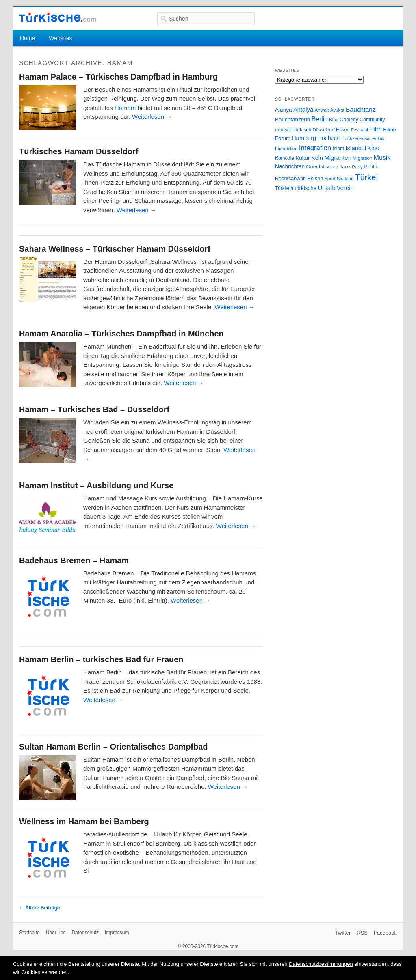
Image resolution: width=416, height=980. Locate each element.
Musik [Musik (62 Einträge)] (382, 158)
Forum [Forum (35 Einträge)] (283, 138)
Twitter (343, 933)
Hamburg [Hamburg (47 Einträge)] (304, 138)
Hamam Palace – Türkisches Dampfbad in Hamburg (118, 77)
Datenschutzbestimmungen (321, 964)
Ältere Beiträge (40, 908)
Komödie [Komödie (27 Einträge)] (285, 158)
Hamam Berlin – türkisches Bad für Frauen (101, 659)
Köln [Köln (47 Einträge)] (317, 158)
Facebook (385, 933)
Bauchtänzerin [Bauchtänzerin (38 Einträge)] (292, 120)
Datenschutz (85, 933)
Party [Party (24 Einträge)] (357, 167)
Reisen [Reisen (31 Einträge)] (315, 179)
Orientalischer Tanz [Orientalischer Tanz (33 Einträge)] (328, 167)
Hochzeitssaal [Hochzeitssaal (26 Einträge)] (356, 138)
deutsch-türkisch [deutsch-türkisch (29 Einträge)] (293, 130)
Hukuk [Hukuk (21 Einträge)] (378, 138)
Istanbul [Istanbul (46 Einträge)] (356, 148)
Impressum (117, 933)
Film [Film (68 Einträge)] (376, 129)
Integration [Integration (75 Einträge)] (315, 148)
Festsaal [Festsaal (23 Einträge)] (360, 130)
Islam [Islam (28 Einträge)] (338, 149)
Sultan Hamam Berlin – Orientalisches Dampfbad (114, 747)
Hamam (125, 108)
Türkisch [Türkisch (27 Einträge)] (284, 188)
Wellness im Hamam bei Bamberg (84, 821)
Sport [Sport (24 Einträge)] (330, 179)
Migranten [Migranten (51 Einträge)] (338, 158)
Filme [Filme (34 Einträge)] (390, 130)
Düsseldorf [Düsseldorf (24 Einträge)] (324, 130)
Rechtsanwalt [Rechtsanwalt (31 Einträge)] (290, 179)
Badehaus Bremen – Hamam (74, 560)
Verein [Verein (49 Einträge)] (345, 188)
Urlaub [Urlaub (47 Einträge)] (327, 188)
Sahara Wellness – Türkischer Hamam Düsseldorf (115, 249)
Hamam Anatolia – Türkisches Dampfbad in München (121, 334)
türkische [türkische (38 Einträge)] (305, 188)
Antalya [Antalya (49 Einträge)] (303, 110)
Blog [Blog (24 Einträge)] (334, 120)
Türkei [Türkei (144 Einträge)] (366, 177)
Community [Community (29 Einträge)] (372, 120)
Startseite (29, 933)
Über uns (56, 933)
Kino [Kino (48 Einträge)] (373, 148)
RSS (362, 933)
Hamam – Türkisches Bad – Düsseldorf (94, 409)
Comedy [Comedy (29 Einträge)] (349, 120)
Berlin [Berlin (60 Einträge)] (320, 119)
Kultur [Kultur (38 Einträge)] (302, 158)
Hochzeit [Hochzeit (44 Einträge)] (328, 138)
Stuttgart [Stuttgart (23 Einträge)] (345, 179)
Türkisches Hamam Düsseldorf (79, 151)
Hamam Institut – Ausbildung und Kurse (96, 485)
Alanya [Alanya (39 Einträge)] (284, 110)
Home (27, 38)
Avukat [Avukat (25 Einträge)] (337, 110)
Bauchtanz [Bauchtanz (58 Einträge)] (361, 109)
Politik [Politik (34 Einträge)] (371, 167)
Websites (60, 38)
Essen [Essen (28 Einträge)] (343, 130)
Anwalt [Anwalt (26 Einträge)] (322, 110)
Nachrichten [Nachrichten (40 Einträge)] (290, 167)
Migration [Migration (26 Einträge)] (362, 158)
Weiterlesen (152, 117)
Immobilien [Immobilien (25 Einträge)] (286, 149)
